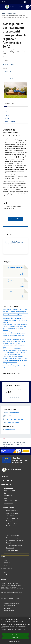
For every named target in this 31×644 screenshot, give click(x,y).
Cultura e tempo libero (12, 513)
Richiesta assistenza (9, 611)
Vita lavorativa (10, 516)
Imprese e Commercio (12, 518)
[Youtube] (8, 481)
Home (3, 13)
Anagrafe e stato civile (12, 511)
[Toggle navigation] (3, 7)
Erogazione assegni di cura (10, 364)
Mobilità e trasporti (11, 526)
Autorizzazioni (10, 548)
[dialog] (15, 630)
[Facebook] (4, 481)
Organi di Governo (8, 488)
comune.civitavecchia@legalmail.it (13, 593)
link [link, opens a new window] (6, 631)
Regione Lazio (6, 2)
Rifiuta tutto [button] (15, 638)
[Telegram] (12, 481)
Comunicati (7, 563)
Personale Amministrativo (10, 500)
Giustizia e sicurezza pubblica (14, 538)
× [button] (29, 618)
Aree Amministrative (9, 490)
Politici (5, 498)
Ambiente (9, 543)
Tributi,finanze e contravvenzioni (15, 540)
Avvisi (14, 13)
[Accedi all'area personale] (25, 2)
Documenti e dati (8, 503)
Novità (9, 13)
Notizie (5, 560)
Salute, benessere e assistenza (14, 545)
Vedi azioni (14, 65)
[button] (16, 641)
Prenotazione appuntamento (11, 603)
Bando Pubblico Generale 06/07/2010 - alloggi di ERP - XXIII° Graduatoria (15, 361)
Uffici (5, 493)
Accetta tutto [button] (15, 634)
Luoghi (5, 572)
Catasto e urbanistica (12, 523)
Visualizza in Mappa (16, 219)
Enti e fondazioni (8, 495)
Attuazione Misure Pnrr (12, 550)
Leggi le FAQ (7, 608)
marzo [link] (22, 187)
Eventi (5, 575)
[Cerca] (28, 7)
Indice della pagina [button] (10, 104)
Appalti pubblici (10, 521)
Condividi (7, 65)
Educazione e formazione (13, 535)
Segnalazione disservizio (10, 606)
